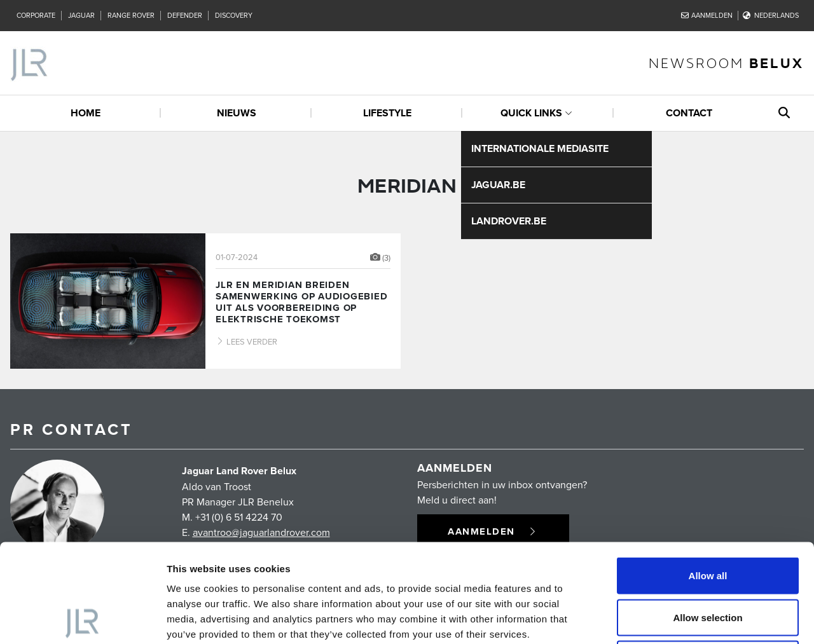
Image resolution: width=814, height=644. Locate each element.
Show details (667, 619)
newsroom (726, 63)
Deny (708, 560)
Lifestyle (387, 113)
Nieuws (237, 113)
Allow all (708, 477)
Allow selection (707, 519)
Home (86, 113)
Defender (185, 15)
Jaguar (81, 15)
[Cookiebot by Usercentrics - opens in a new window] (82, 619)
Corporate (36, 15)
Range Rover (131, 15)
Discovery (234, 15)
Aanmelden (707, 15)
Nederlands (771, 15)
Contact (689, 113)
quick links (531, 113)
